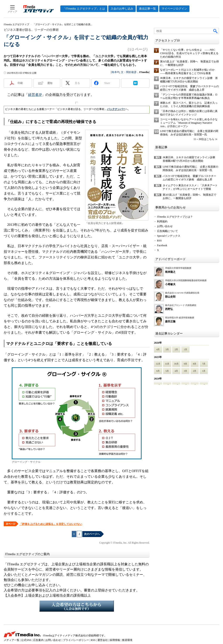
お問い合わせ (165, 226)
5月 (167, 371)
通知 (50, 83)
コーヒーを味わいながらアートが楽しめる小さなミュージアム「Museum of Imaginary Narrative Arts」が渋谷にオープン (189, 123)
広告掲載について (167, 231)
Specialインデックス (169, 236)
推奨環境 (127, 640)
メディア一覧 (12, 640)
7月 (204, 364)
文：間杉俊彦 (129, 72)
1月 (185, 349)
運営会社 (103, 640)
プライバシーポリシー (76, 640)
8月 (195, 364)
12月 (158, 364)
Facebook (162, 245)
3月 (167, 349)
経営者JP (35, 95)
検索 (216, 31)
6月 (158, 371)
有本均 (116, 72)
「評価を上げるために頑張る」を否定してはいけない (51, 524)
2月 (176, 349)
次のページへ (92, 534)
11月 (167, 364)
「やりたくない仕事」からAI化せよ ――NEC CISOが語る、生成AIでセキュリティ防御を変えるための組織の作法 (189, 53)
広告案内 (38, 640)
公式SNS (26, 640)
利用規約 (162, 221)
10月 (176, 364)
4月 (158, 349)
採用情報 (115, 640)
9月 (185, 364)
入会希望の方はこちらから (77, 606)
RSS (159, 241)
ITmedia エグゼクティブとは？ (175, 217)
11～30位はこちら (204, 139)
